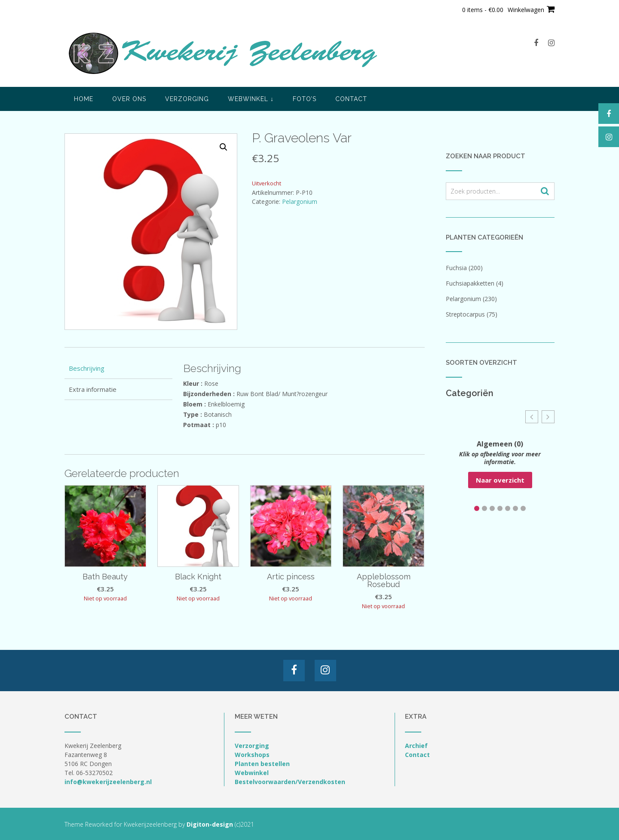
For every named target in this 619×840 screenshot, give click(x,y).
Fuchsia (456, 268)
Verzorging (187, 99)
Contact (351, 99)
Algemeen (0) (500, 444)
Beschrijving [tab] (87, 368)
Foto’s (305, 99)
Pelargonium (300, 202)
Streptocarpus (465, 314)
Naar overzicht (500, 480)
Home (84, 99)
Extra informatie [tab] (93, 389)
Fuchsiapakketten (470, 283)
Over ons (129, 99)
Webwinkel (251, 99)
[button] (224, 147)
